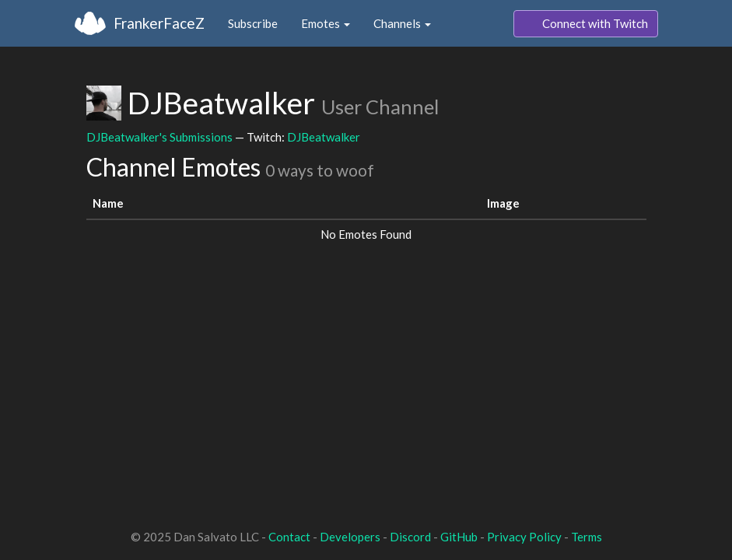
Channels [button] (402, 23)
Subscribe (253, 23)
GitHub (459, 537)
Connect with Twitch (586, 24)
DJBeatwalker (324, 137)
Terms (587, 537)
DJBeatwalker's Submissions (159, 137)
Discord (410, 537)
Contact (289, 537)
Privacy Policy (524, 537)
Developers (350, 537)
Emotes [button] (326, 23)
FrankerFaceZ (159, 23)
